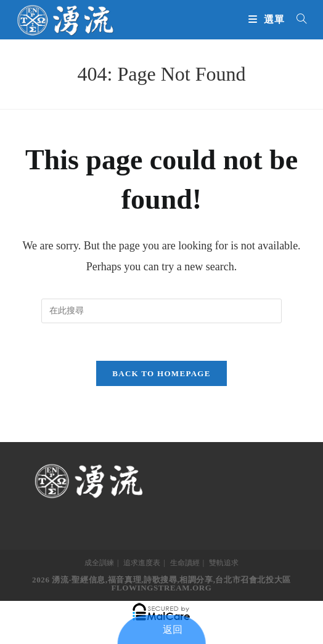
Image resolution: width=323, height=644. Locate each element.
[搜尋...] (297, 19)
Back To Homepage (161, 373)
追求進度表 (142, 563)
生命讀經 (185, 563)
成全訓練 (99, 563)
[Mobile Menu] (268, 19)
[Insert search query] (162, 311)
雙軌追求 (224, 563)
